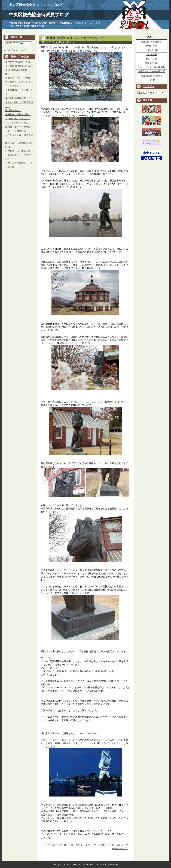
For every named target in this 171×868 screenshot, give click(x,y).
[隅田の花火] (47, 42)
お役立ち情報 (151, 63)
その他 (151, 80)
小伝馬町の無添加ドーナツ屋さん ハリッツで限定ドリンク (19, 102)
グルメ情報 (151, 55)
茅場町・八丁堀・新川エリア (113, 845)
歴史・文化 (151, 59)
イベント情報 (151, 50)
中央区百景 (151, 46)
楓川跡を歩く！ (13, 111)
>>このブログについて (15, 50)
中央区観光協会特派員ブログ (39, 15)
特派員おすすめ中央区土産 (151, 71)
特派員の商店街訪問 (151, 76)
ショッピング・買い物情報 (151, 67)
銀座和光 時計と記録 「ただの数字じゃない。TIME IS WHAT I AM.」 (18, 119)
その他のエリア (54, 845)
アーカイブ (149, 86)
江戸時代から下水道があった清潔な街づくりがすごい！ (19, 155)
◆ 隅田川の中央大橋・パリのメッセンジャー (75, 38)
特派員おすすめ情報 (151, 42)
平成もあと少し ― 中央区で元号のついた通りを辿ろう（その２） (19, 82)
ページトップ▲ (120, 849)
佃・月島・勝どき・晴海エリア (80, 845)
